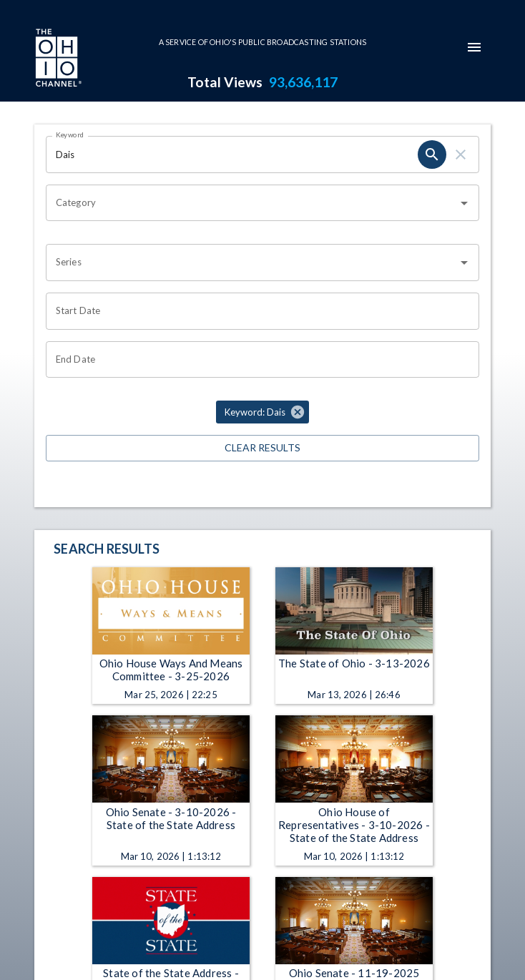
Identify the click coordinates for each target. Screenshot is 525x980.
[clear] (461, 155)
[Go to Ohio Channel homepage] (57, 59)
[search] (432, 155)
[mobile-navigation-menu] (474, 47)
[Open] (464, 203)
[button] (262, 412)
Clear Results (262, 448)
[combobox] (252, 203)
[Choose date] (257, 311)
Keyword (70, 134)
